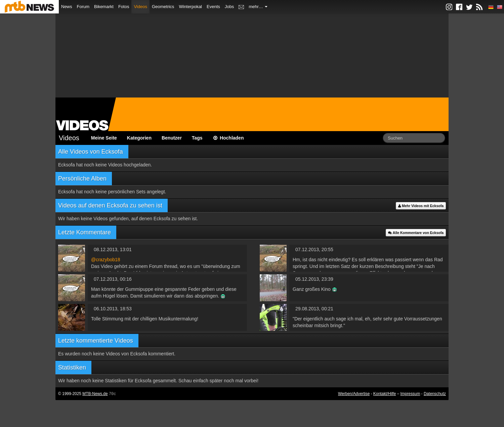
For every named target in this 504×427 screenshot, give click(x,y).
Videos (140, 7)
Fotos (124, 7)
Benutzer (172, 138)
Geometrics (163, 7)
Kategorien (139, 138)
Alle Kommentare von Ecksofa (416, 233)
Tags (197, 138)
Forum (83, 7)
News (67, 7)
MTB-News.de (95, 394)
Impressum (410, 394)
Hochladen (228, 138)
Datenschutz (435, 394)
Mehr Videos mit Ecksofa (421, 206)
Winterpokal (190, 7)
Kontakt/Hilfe (385, 394)
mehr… (258, 7)
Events (213, 7)
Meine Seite (104, 138)
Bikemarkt (104, 7)
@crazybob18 (106, 260)
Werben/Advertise (354, 394)
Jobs (229, 7)
